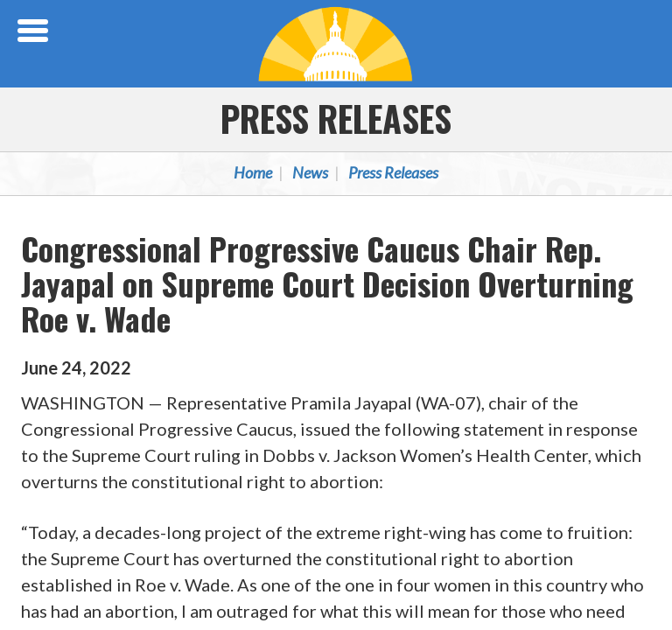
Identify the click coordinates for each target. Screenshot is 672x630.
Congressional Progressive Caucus (336, 44)
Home (253, 172)
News (310, 172)
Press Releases (336, 118)
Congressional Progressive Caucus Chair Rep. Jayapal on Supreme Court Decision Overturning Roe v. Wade (327, 283)
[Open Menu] (35, 31)
